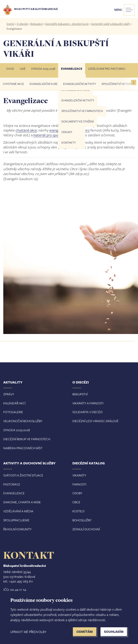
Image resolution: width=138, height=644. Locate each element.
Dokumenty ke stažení (78, 121)
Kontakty (69, 142)
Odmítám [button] (85, 632)
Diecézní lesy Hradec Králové (95, 421)
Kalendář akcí (14, 403)
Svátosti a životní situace (23, 475)
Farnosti (79, 484)
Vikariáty (79, 475)
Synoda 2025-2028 (43, 69)
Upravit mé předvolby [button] (28, 632)
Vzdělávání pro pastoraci (107, 69)
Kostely (79, 511)
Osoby (77, 493)
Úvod (10, 69)
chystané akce (26, 130)
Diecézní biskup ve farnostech (27, 439)
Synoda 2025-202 (16, 430)
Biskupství (37, 24)
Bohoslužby (82, 520)
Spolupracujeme (16, 520)
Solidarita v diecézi (87, 412)
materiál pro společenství (52, 135)
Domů (10, 24)
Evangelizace (72, 69)
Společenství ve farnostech (82, 111)
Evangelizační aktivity (78, 100)
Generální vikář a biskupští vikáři (110, 24)
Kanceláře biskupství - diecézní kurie (67, 24)
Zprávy (9, 394)
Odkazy (67, 132)
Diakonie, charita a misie (22, 502)
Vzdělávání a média (18, 511)
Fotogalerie (13, 412)
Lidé (23, 69)
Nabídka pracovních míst (23, 448)
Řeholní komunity (17, 529)
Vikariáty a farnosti (88, 403)
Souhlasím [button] (114, 632)
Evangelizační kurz (44, 84)
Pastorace (12, 484)
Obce (76, 502)
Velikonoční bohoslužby (23, 421)
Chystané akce (13, 84)
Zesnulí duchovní (86, 529)
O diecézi (22, 24)
